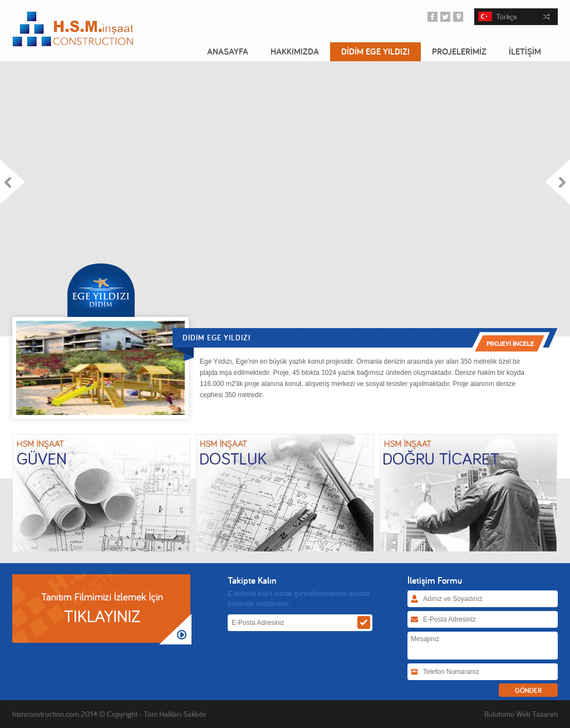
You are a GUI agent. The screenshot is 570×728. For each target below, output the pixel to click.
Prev (13, 182)
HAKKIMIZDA (295, 52)
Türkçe (514, 17)
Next (557, 182)
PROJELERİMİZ (459, 52)
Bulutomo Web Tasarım (521, 714)
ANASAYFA (228, 52)
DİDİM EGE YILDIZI (375, 52)
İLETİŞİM (525, 52)
